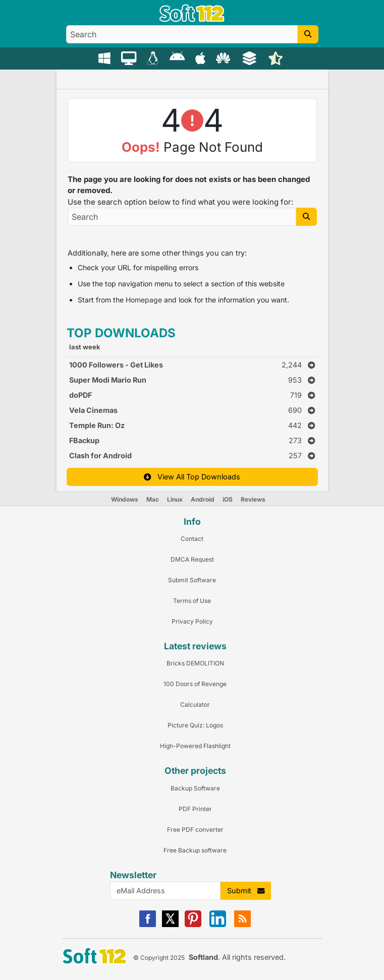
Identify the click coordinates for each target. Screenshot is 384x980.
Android (203, 499)
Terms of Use (192, 601)
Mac (153, 499)
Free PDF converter (195, 830)
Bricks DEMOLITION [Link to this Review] (195, 663)
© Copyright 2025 (159, 958)
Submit (246, 891)
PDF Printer (195, 809)
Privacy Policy (192, 621)
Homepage (144, 300)
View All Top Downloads (192, 477)
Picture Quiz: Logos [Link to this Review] (195, 725)
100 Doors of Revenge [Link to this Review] (195, 684)
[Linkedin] (218, 925)
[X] (170, 925)
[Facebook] (148, 925)
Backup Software (195, 788)
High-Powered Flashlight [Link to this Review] (195, 746)
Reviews (253, 499)
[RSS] (242, 925)
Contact (192, 539)
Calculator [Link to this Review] (195, 705)
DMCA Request (192, 559)
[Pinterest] (193, 925)
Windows (125, 499)
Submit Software (192, 580)
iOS (228, 499)
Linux (175, 499)
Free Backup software (195, 850)
